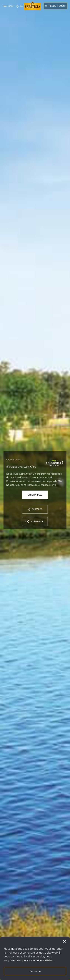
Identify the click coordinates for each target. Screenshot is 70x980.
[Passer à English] (21, 6)
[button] (64, 941)
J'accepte (35, 971)
